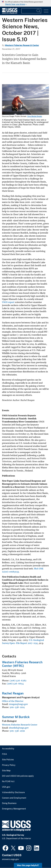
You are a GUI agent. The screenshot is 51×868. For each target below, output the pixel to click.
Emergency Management (14, 809)
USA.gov (6, 787)
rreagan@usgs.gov (18, 704)
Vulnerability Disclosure (13, 792)
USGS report (8, 302)
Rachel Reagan (13, 693)
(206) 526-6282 (18, 681)
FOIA (4, 754)
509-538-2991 (17, 731)
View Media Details (35, 116)
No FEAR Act (8, 781)
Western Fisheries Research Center (22, 45)
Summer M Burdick (16, 717)
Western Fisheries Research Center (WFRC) (22, 664)
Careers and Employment (14, 798)
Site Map (6, 771)
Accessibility (8, 749)
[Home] (10, 13)
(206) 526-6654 (15, 684)
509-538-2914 (17, 707)
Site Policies (8, 760)
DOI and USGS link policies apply (18, 776)
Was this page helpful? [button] (28, 865)
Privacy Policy (9, 765)
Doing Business (9, 803)
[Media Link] (25, 100)
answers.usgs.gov (10, 859)
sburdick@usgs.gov (19, 728)
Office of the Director (13, 701)
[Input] (31, 11)
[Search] (39, 11)
